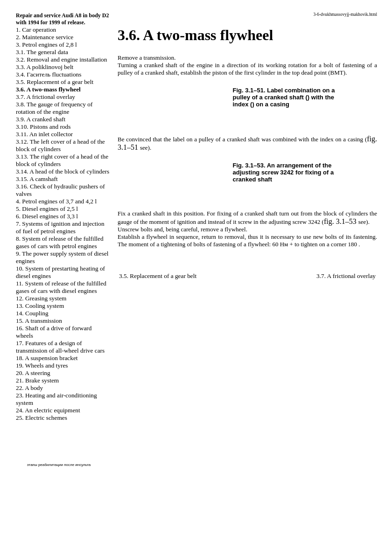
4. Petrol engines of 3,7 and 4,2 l (56, 201)
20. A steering (33, 373)
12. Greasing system (41, 298)
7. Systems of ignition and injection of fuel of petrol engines (60, 227)
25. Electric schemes (42, 418)
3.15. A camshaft (37, 179)
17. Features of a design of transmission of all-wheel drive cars (60, 347)
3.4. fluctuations (49, 74)
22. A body (29, 388)
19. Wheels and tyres (42, 365)
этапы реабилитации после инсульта (59, 465)
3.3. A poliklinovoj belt (45, 67)
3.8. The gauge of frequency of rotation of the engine (54, 108)
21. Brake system (37, 380)
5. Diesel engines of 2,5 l (47, 209)
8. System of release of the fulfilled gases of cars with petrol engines (60, 242)
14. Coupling (32, 313)
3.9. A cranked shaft (41, 119)
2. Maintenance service (45, 37)
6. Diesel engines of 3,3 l (47, 216)
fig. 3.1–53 (340, 221)
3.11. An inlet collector (44, 134)
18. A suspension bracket (47, 358)
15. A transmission (39, 321)
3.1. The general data (42, 52)
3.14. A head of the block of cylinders (63, 171)
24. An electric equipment (48, 410)
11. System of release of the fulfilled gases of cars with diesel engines (61, 287)
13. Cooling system (40, 306)
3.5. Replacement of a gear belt (55, 82)
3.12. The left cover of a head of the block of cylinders (60, 145)
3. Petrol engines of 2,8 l (46, 45)
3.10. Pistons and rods (43, 127)
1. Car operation (36, 30)
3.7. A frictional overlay (45, 97)
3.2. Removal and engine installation (61, 59)
